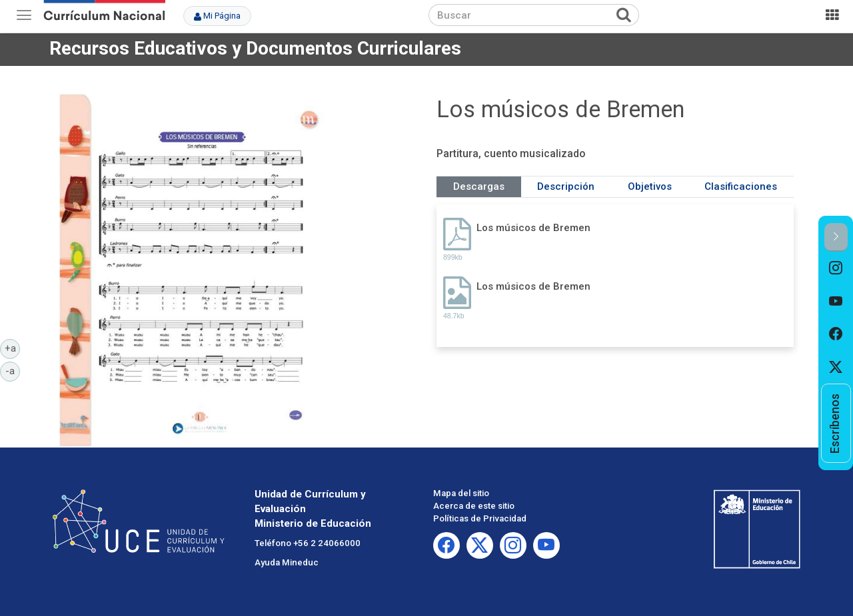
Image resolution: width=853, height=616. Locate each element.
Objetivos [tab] (650, 186)
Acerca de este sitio (474, 506)
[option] (836, 268)
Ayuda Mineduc (287, 562)
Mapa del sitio (461, 493)
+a (13, 348)
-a (13, 370)
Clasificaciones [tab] (741, 186)
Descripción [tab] (566, 186)
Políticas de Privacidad (480, 518)
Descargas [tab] (479, 186)
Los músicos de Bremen (533, 228)
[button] (836, 237)
